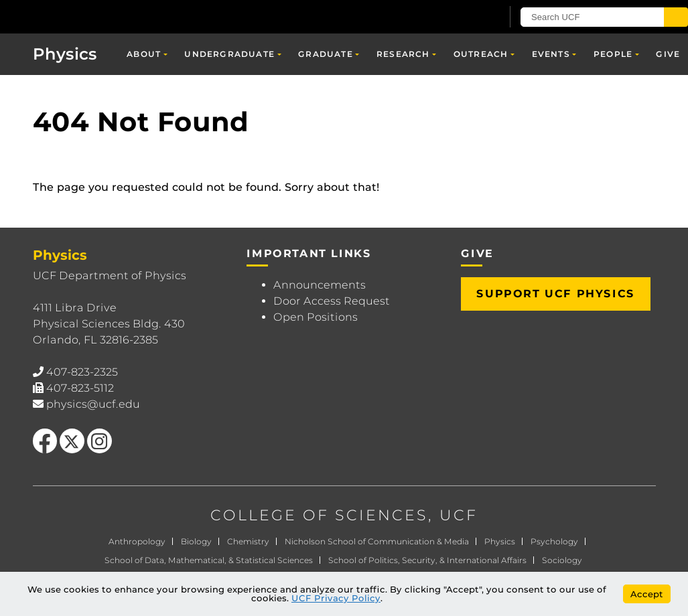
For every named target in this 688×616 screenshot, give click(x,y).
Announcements (320, 285)
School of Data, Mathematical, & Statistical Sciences (209, 560)
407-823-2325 (82, 372)
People (613, 54)
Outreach (481, 54)
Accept (647, 594)
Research (403, 54)
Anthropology (137, 541)
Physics (65, 54)
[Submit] (676, 17)
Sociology (562, 560)
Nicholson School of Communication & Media (377, 541)
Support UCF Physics (555, 294)
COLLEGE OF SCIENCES (319, 515)
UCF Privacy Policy (336, 598)
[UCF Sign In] (459, 17)
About (144, 54)
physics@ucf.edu (93, 404)
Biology (196, 541)
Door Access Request (332, 301)
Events (551, 54)
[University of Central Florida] (99, 16)
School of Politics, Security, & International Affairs (427, 560)
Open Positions (316, 317)
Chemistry (248, 541)
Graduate (326, 54)
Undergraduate (229, 54)
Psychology (554, 541)
